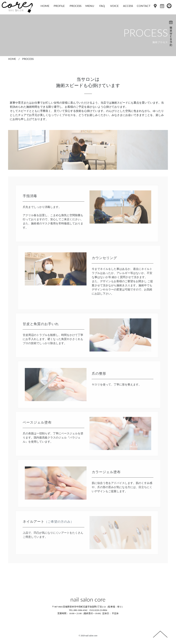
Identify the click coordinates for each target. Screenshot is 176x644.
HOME (12, 59)
